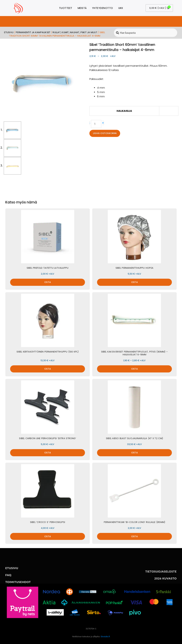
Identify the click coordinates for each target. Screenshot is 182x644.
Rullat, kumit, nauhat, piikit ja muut (75, 32)
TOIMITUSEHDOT (18, 582)
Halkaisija (124, 111)
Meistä (82, 8)
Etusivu (9, 32)
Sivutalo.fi (105, 636)
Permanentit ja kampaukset (33, 32)
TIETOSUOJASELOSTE (161, 571)
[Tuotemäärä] (96, 124)
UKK (121, 8)
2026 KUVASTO (165, 578)
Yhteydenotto (103, 8)
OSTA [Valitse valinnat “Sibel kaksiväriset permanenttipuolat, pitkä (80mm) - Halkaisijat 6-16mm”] (134, 369)
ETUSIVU (12, 568)
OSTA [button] (48, 282)
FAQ (8, 575)
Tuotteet (66, 8)
